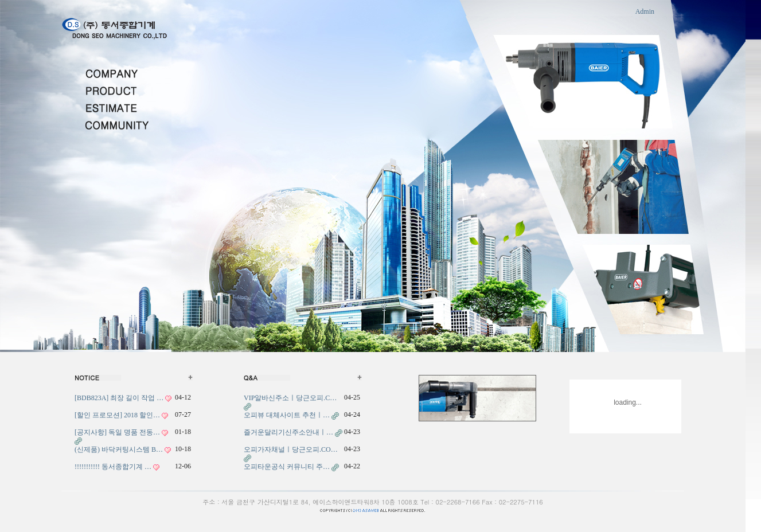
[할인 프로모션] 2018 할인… (117, 415)
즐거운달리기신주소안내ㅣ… (288, 432)
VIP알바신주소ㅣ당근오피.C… (290, 398)
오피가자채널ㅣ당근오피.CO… (291, 449)
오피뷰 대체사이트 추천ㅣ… (287, 415)
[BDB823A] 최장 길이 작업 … (119, 398)
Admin (645, 11)
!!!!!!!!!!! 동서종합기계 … (113, 467)
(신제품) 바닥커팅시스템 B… (119, 449)
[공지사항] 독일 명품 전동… (117, 432)
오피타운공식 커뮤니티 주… (287, 467)
